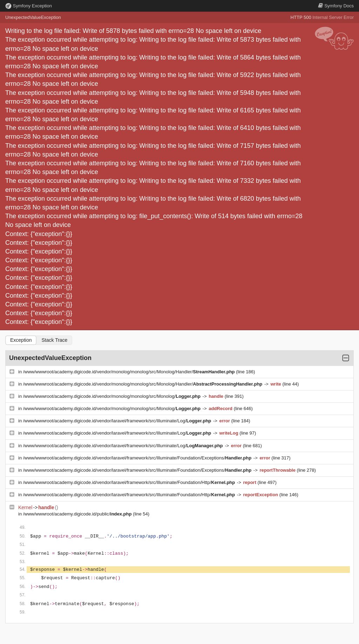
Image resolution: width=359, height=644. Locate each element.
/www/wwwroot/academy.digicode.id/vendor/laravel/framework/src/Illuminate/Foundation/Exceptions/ (138, 458)
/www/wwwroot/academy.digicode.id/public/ (78, 514)
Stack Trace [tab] (54, 340)
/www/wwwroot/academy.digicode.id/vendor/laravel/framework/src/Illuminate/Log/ (118, 421)
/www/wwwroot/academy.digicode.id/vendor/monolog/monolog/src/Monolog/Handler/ (130, 372)
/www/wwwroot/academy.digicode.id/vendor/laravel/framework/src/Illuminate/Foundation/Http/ (130, 482)
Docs (336, 6)
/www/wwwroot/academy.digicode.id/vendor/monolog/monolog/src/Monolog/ (113, 396)
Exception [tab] (21, 340)
